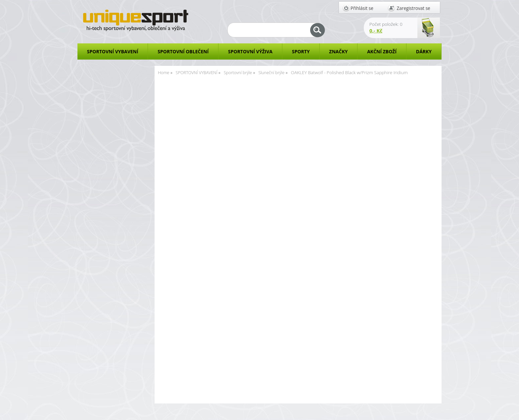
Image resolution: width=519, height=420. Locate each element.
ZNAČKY (338, 51)
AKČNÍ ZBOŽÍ (382, 51)
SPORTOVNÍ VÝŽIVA (250, 51)
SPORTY (301, 51)
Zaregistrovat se (414, 8)
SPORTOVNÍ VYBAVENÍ (113, 51)
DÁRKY (424, 51)
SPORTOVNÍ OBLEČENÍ (183, 51)
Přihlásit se (362, 8)
